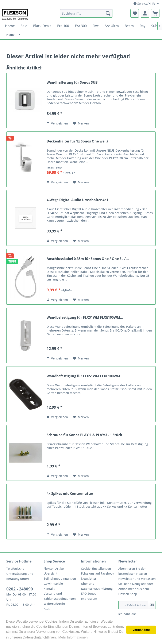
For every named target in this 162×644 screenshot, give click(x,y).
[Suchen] (108, 13)
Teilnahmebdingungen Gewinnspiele (60, 581)
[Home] (10, 26)
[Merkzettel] (135, 13)
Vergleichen (57, 123)
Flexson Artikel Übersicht (54, 571)
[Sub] (154, 26)
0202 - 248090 (20, 589)
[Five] (96, 26)
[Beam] (129, 26)
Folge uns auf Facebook (98, 573)
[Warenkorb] (155, 13)
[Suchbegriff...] (86, 13)
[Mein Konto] (145, 13)
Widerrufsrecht (54, 604)
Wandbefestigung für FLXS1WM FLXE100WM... (85, 317)
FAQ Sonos (88, 594)
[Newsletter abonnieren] (152, 605)
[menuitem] (86, 13)
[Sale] (24, 26)
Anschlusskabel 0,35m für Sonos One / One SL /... (88, 259)
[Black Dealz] (42, 26)
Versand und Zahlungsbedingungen (60, 596)
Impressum (89, 599)
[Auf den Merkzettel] (81, 123)
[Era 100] (63, 26)
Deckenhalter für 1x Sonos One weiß (77, 141)
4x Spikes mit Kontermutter (70, 494)
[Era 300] (81, 26)
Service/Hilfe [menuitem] (145, 3)
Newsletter (89, 578)
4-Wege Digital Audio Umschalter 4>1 (77, 200)
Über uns (88, 584)
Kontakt (49, 589)
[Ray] (142, 26)
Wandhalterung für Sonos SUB (72, 82)
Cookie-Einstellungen (96, 569)
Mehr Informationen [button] (73, 637)
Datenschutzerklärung (97, 589)
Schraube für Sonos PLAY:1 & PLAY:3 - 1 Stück (84, 435)
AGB (47, 609)
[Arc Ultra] (112, 26)
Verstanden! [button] (141, 630)
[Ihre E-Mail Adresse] (133, 605)
